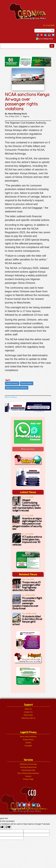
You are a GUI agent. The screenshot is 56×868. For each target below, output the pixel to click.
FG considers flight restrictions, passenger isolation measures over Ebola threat (27, 603)
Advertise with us (28, 718)
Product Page (28, 779)
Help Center (28, 715)
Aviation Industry (12, 383)
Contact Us (28, 712)
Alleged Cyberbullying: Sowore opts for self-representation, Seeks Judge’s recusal (26, 505)
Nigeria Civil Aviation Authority (17, 388)
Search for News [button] (28, 449)
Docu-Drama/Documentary (28, 773)
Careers (28, 776)
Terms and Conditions (28, 736)
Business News (27, 383)
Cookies (28, 742)
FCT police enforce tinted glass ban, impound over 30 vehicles (27, 541)
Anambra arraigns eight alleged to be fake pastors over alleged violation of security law (27, 524)
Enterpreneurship (28, 770)
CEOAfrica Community (28, 764)
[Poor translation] (8, 827)
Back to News (11, 397)
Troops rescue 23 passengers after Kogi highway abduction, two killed (26, 586)
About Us (28, 709)
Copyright (28, 745)
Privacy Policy (28, 739)
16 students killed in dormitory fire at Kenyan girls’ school (27, 620)
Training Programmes (28, 767)
